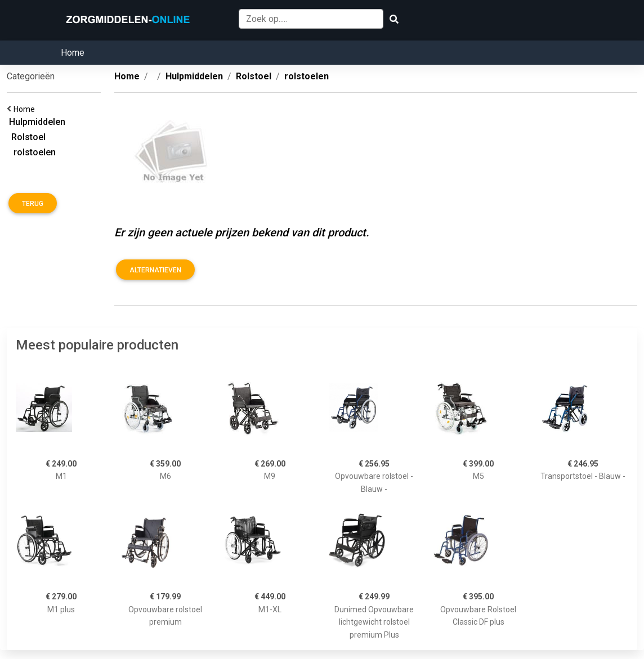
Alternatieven (155, 270)
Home (73, 53)
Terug (33, 204)
